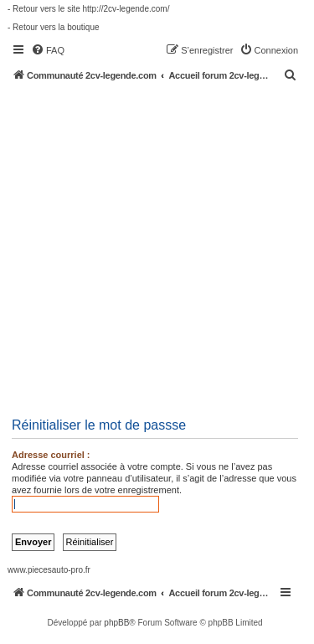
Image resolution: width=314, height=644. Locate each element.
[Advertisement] (157, 247)
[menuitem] (48, 50)
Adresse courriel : (51, 455)
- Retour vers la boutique (54, 27)
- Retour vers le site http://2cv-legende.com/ (88, 9)
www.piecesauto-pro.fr (49, 570)
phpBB (116, 623)
